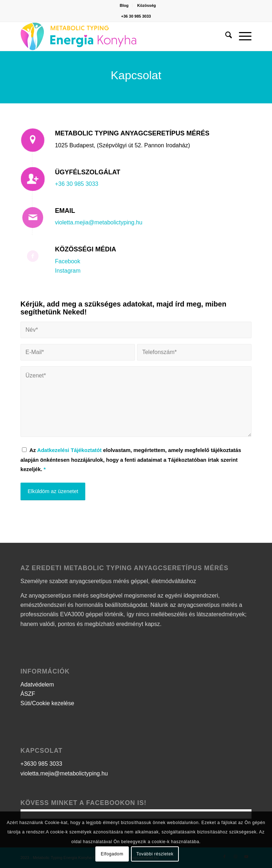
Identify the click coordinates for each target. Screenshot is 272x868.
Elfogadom (112, 854)
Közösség (146, 5)
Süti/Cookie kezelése (47, 703)
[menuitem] (124, 5)
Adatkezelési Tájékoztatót (69, 450)
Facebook (68, 261)
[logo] (113, 36)
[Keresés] (225, 36)
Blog (124, 5)
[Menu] (242, 36)
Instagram (68, 271)
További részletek (155, 854)
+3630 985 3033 (41, 764)
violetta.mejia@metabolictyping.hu (99, 222)
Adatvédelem (37, 684)
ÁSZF (28, 694)
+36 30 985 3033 (136, 16)
